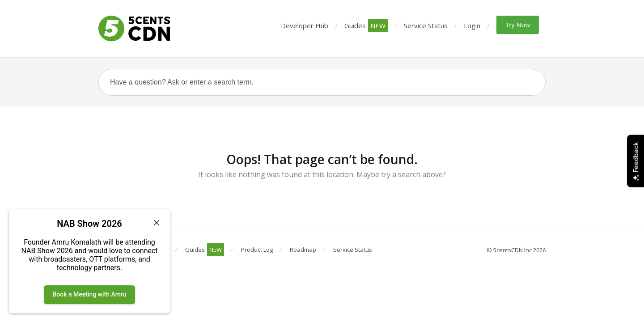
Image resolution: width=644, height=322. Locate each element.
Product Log (257, 250)
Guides (366, 25)
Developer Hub (305, 25)
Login (472, 25)
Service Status (426, 25)
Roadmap (303, 250)
